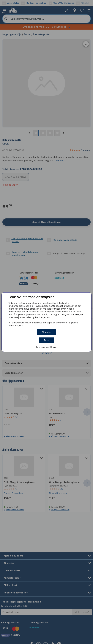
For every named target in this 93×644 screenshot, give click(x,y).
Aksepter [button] (47, 332)
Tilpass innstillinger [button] (47, 347)
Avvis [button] (47, 340)
